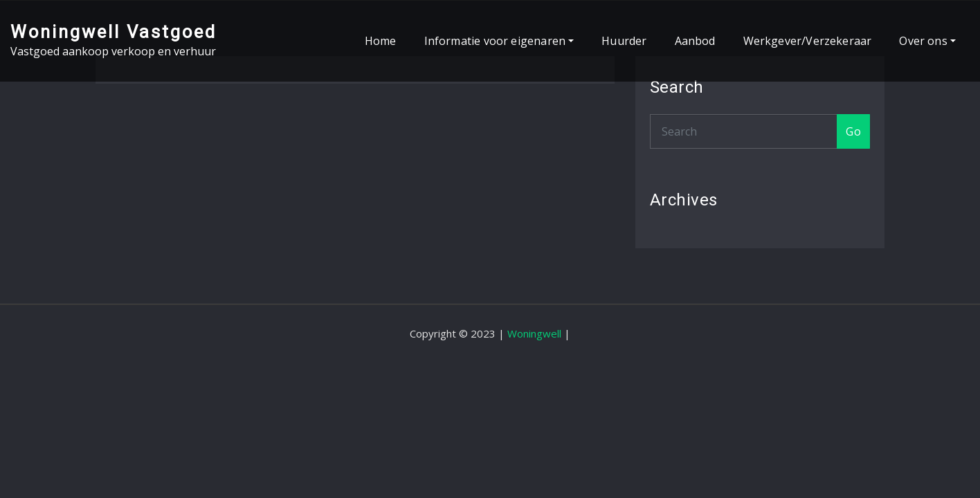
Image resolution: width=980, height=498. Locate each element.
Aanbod (695, 41)
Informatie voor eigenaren (499, 41)
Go (853, 131)
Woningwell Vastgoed (114, 32)
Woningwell (534, 333)
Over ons (927, 41)
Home (381, 41)
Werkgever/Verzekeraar (808, 41)
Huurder (624, 41)
